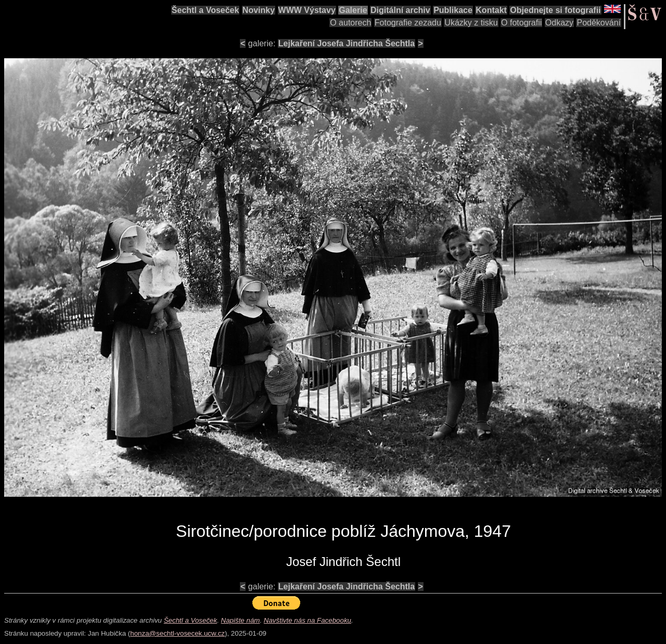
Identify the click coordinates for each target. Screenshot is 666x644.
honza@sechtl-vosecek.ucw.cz (177, 633)
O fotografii (521, 23)
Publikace (453, 10)
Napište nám (241, 620)
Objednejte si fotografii (555, 10)
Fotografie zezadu (408, 23)
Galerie (353, 10)
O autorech (350, 23)
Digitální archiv (400, 10)
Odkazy (559, 23)
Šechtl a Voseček (206, 10)
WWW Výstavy (307, 10)
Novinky (259, 10)
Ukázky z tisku (471, 23)
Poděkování (599, 23)
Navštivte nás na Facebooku (308, 620)
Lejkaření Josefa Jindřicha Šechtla (347, 43)
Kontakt (491, 10)
